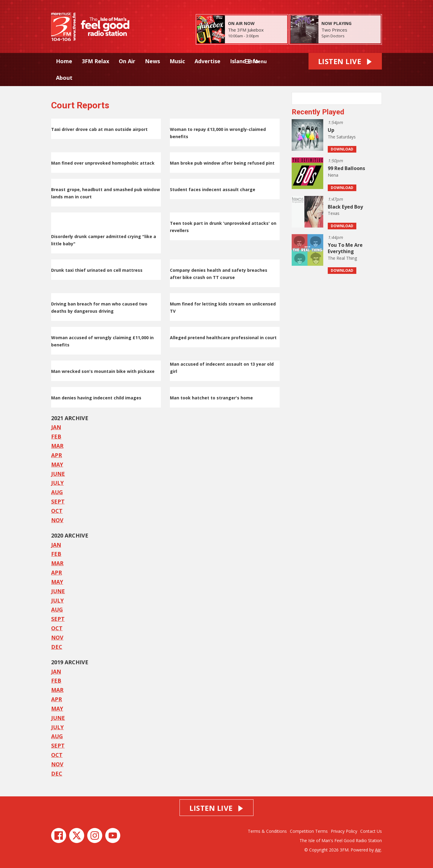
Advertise (207, 61)
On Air (127, 61)
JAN (56, 545)
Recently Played (318, 112)
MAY (57, 464)
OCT (57, 511)
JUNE (58, 474)
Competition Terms (309, 831)
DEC (57, 647)
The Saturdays (342, 137)
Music (177, 61)
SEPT (58, 501)
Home (64, 61)
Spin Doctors (333, 36)
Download (342, 149)
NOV (57, 520)
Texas (334, 213)
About (64, 78)
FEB (56, 436)
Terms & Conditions (267, 831)
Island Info (244, 61)
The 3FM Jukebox (246, 30)
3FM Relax (95, 61)
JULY (57, 483)
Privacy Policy (344, 831)
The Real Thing (342, 258)
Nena (333, 175)
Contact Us (371, 831)
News (152, 61)
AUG (57, 492)
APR (57, 455)
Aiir (378, 850)
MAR (57, 446)
